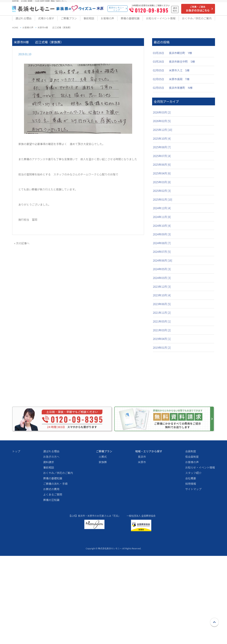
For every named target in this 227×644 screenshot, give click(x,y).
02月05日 (159, 74)
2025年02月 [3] (162, 195)
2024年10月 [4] (162, 229)
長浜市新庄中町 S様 (182, 65)
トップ (16, 534)
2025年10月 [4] (162, 142)
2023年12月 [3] (162, 290)
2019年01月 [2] (162, 351)
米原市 (142, 545)
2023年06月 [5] (162, 308)
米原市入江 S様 (179, 74)
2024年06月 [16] (163, 264)
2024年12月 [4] (162, 212)
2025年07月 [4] (162, 160)
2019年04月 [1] (162, 343)
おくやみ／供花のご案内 (196, 20)
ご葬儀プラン (68, 20)
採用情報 (191, 566)
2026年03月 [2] (162, 116)
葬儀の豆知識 (51, 583)
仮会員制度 (192, 539)
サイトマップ (193, 572)
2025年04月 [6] (162, 177)
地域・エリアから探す (149, 534)
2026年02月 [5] (162, 125)
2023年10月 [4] (162, 299)
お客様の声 (105, 20)
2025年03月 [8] (162, 186)
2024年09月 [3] (162, 238)
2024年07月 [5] (162, 255)
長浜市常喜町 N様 (181, 92)
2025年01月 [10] (163, 203)
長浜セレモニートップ (117, 9)
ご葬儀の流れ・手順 (55, 566)
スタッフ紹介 (193, 556)
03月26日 (159, 57)
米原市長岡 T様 (179, 83)
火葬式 (103, 539)
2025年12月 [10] (163, 133)
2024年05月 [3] (162, 273)
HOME (15, 31)
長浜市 (142, 539)
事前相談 (87, 20)
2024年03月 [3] (162, 282)
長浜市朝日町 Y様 (181, 57)
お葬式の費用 (51, 572)
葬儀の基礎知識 (127, 20)
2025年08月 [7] (162, 151)
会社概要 (191, 561)
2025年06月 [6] (162, 168)
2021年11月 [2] (162, 316)
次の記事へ (23, 247)
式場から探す (46, 20)
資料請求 (49, 545)
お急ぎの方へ (51, 539)
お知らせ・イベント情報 (159, 20)
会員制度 (191, 534)
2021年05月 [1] (162, 325)
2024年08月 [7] (162, 247)
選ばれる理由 (23, 20)
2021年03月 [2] (162, 334)
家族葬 (103, 545)
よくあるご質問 (53, 577)
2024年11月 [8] (162, 221)
